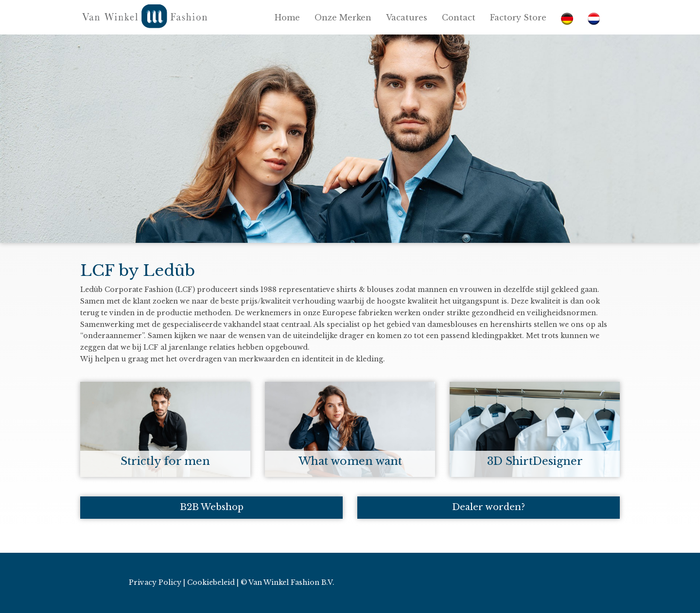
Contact (459, 17)
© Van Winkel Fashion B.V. (288, 582)
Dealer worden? (489, 507)
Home (287, 17)
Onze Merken (343, 17)
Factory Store (518, 17)
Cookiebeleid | (213, 582)
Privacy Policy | (157, 582)
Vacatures (407, 17)
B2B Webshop (212, 507)
